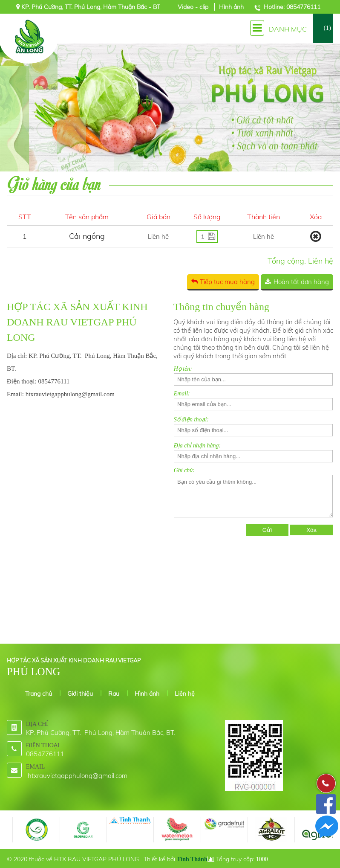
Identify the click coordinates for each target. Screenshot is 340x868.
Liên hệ (185, 694)
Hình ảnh (231, 7)
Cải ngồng (87, 236)
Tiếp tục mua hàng (227, 282)
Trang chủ (39, 694)
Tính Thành (192, 859)
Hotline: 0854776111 (292, 7)
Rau (114, 694)
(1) (328, 28)
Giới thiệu (80, 694)
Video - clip (194, 7)
